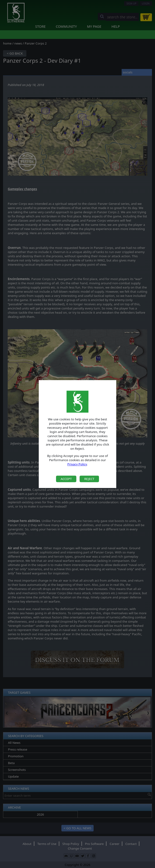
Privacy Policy (77, 464)
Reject (89, 479)
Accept (66, 479)
